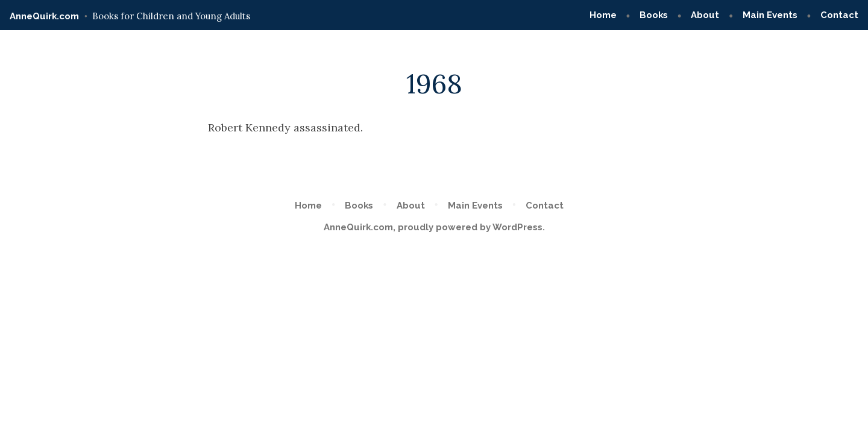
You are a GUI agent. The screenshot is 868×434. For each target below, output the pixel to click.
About (705, 15)
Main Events (770, 15)
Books (654, 15)
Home (603, 15)
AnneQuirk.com (44, 16)
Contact (839, 15)
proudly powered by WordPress (470, 227)
